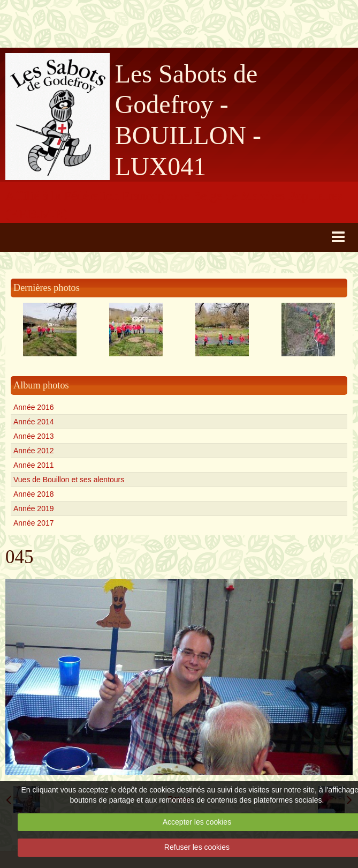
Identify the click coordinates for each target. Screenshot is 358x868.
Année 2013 (34, 436)
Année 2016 (34, 407)
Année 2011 (34, 465)
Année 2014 (34, 422)
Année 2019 (34, 508)
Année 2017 (34, 523)
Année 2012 (34, 451)
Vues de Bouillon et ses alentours (69, 480)
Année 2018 (34, 494)
